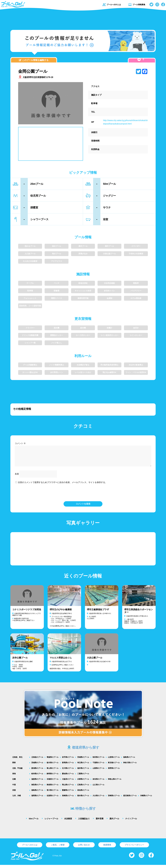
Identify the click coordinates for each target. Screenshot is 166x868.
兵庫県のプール (83, 782)
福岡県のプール (37, 799)
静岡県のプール (53, 777)
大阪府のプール (68, 782)
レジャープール (51, 822)
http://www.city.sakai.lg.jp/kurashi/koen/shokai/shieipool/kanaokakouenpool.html (125, 122)
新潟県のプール (37, 771)
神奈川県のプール (130, 766)
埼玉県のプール (83, 766)
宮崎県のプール (114, 799)
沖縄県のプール (146, 799)
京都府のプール (53, 782)
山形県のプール (114, 760)
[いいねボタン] (139, 59)
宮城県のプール (83, 760)
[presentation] (83, 495)
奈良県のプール (98, 782)
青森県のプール (53, 760)
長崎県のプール (68, 799)
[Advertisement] (83, 19)
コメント (20, 443)
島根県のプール (53, 788)
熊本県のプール (83, 799)
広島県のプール (83, 788)
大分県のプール (98, 799)
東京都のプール (114, 766)
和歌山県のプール (115, 782)
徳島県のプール (37, 793)
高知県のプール (83, 793)
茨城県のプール (37, 766)
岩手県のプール (68, 760)
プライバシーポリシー (134, 848)
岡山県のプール (68, 788)
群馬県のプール (68, 766)
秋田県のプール (98, 760)
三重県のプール (83, 777)
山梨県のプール (98, 771)
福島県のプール (129, 760)
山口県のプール (98, 788)
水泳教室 (68, 822)
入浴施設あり (84, 822)
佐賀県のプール (53, 799)
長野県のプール (114, 771)
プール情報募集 (137, 5)
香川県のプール (53, 793)
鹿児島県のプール (130, 799)
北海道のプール (37, 760)
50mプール (34, 822)
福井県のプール (83, 771)
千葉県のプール (98, 766)
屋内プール (114, 822)
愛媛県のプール (68, 793)
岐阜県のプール (37, 777)
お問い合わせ (84, 848)
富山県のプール (53, 771)
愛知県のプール (68, 777)
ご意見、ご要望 (58, 848)
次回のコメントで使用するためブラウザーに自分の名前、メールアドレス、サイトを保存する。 (63, 485)
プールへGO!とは (111, 5)
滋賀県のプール (37, 782)
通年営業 (100, 822)
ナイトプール (131, 822)
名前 (17, 477)
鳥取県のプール (37, 788)
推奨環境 (107, 848)
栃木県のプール (53, 766)
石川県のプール (68, 771)
